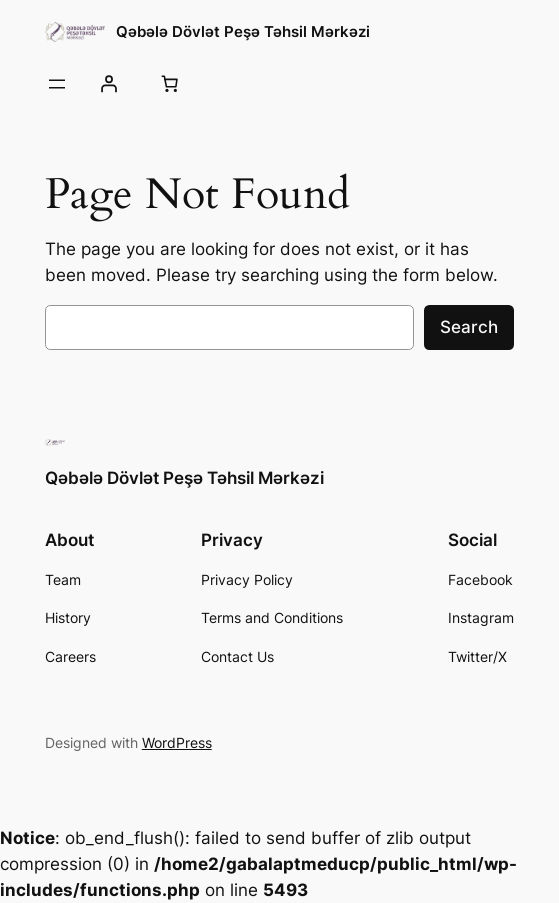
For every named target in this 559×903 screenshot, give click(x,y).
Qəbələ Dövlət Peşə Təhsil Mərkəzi (243, 31)
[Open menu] (57, 84)
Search (469, 327)
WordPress (177, 742)
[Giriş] (109, 84)
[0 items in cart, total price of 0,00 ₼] (170, 84)
